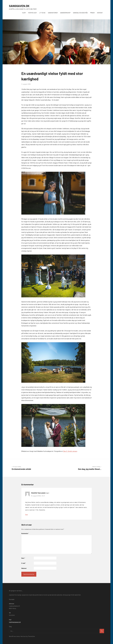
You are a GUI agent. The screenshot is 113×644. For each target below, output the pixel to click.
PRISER (92, 13)
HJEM (24, 13)
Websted (24, 568)
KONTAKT (100, 13)
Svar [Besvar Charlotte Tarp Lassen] (27, 514)
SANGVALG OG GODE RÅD (80, 13)
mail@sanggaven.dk (15, 622)
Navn (23, 558)
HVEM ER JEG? (32, 13)
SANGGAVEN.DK (19, 6)
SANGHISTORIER (53, 13)
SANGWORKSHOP (65, 13)
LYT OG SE (42, 13)
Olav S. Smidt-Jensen (70, 451)
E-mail (24, 563)
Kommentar (25, 533)
